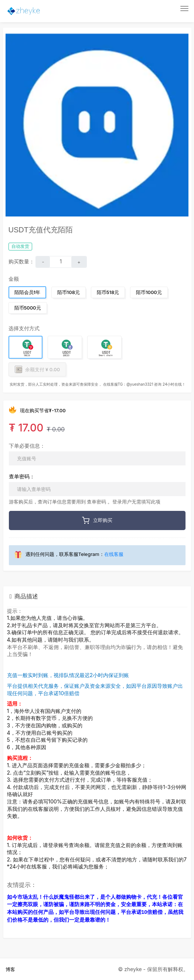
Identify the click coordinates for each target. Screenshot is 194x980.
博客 (10, 969)
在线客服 (114, 554)
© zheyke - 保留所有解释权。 (153, 969)
